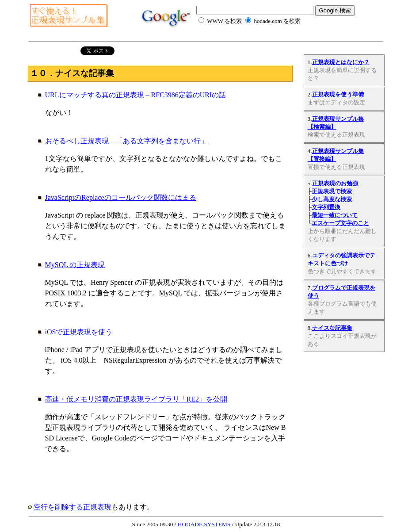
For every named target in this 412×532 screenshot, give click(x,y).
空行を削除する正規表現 (72, 507)
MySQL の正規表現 (75, 265)
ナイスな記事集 (332, 328)
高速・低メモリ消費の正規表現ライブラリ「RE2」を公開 (136, 399)
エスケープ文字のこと (340, 223)
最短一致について (335, 215)
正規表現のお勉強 (335, 183)
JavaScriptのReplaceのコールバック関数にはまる (121, 197)
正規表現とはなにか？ (341, 62)
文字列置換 (326, 207)
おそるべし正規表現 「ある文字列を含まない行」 (126, 141)
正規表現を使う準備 (338, 94)
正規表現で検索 (332, 191)
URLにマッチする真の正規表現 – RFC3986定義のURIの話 (136, 95)
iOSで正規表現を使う (79, 332)
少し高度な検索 (332, 199)
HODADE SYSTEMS (204, 524)
